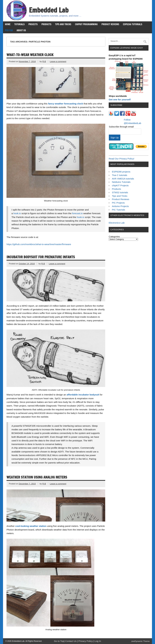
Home (8, 24)
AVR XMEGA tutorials (123, 179)
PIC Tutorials (118, 210)
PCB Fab (9, 30)
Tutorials (19, 24)
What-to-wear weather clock (30, 55)
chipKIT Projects (120, 185)
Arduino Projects (120, 206)
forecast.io (77, 213)
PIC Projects (118, 203)
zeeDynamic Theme (140, 641)
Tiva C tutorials (120, 175)
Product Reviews (110, 24)
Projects (33, 24)
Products (46, 24)
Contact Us (71, 641)
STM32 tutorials (120, 192)
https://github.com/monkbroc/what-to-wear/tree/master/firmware (39, 244)
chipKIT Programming (86, 24)
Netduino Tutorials (121, 182)
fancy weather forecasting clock (66, 104)
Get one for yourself (120, 100)
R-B (44, 61)
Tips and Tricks (63, 24)
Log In (98, 641)
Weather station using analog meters (37, 477)
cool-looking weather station (31, 526)
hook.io (17, 213)
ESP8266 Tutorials (133, 24)
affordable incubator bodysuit (83, 395)
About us (21, 30)
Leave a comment (58, 61)
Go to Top (59, 641)
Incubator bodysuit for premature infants (41, 257)
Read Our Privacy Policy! (121, 159)
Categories (114, 237)
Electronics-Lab (117, 223)
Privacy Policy (86, 641)
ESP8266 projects (121, 172)
